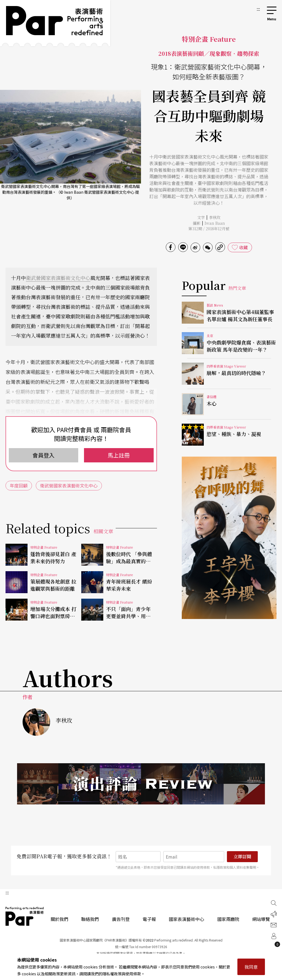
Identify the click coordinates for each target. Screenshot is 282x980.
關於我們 (59, 919)
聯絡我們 (90, 919)
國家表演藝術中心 (186, 919)
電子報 (149, 919)
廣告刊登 (121, 919)
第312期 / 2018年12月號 (209, 229)
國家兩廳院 (228, 919)
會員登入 (44, 455)
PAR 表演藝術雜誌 (25, 916)
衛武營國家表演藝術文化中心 (58, 278)
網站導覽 (261, 919)
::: (258, 9)
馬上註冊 (119, 455)
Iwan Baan (215, 223)
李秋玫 (215, 217)
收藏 (243, 247)
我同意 (251, 967)
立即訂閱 (242, 857)
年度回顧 (19, 485)
